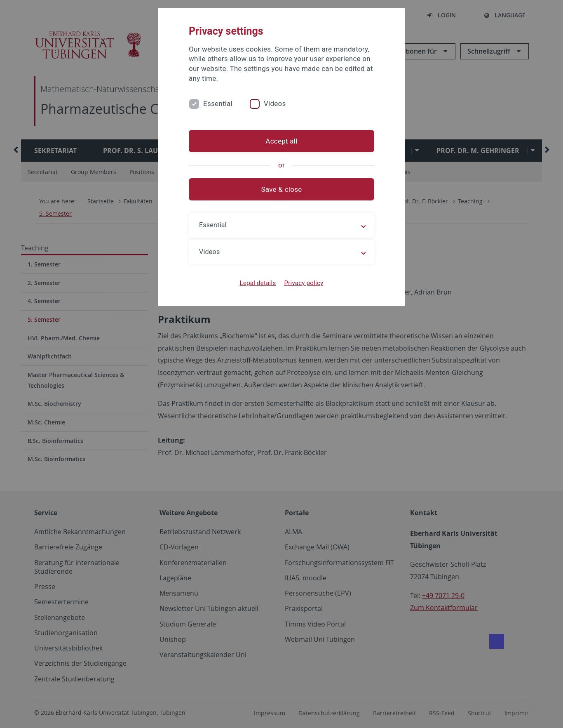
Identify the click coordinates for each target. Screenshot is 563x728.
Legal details (258, 283)
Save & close (282, 189)
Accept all (281, 141)
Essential (218, 104)
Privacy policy (304, 283)
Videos (275, 104)
